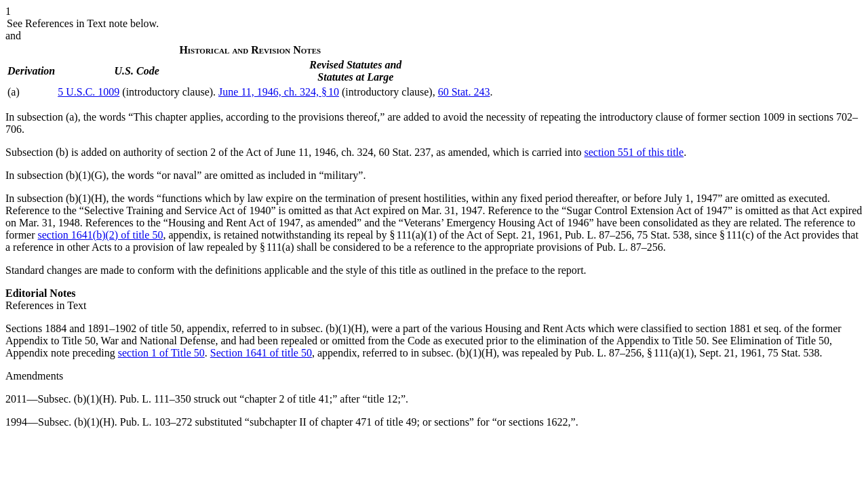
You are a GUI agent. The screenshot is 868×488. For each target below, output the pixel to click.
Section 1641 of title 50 (261, 353)
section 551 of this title (634, 152)
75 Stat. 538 (663, 235)
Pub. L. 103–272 (156, 422)
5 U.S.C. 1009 (88, 92)
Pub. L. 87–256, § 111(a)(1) (634, 353)
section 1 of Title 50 (161, 353)
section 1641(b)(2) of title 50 (101, 235)
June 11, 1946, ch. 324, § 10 (279, 92)
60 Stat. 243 (464, 92)
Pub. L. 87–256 (598, 235)
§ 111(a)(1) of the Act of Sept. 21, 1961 (475, 235)
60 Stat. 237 (405, 152)
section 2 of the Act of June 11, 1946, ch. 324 (275, 152)
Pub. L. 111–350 (155, 399)
